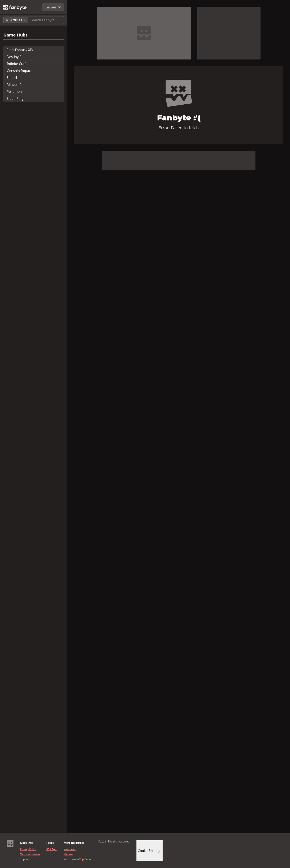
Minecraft (14, 85)
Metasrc (69, 855)
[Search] (46, 20)
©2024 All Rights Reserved (114, 842)
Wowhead (70, 849)
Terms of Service (30, 855)
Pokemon (14, 92)
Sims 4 (12, 78)
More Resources (74, 843)
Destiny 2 (14, 57)
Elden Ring (15, 99)
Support (25, 860)
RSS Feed (52, 849)
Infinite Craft (17, 64)
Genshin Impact (19, 71)
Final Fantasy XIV (20, 50)
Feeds (50, 843)
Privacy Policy (28, 849)
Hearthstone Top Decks (78, 860)
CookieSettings (150, 851)
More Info (27, 843)
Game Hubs (15, 35)
